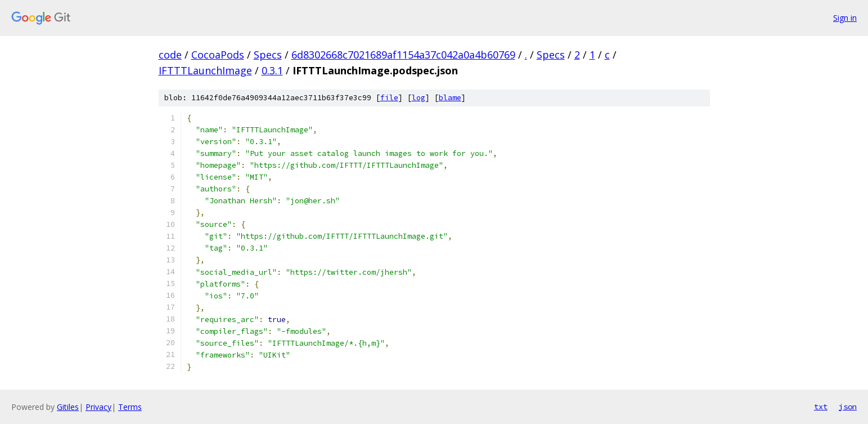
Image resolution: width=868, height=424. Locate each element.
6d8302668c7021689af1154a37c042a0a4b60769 (403, 55)
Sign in (845, 18)
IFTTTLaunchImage (205, 70)
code (170, 55)
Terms (130, 407)
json (848, 407)
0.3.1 (272, 70)
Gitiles (68, 407)
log (419, 98)
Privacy (98, 407)
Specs (268, 55)
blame (450, 98)
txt (821, 407)
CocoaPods (218, 55)
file (389, 98)
